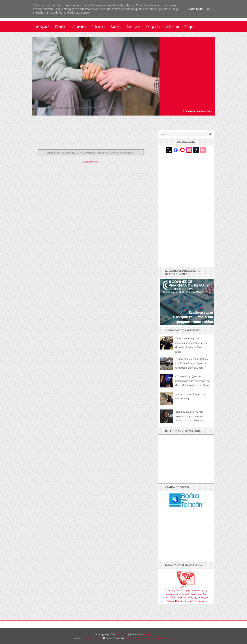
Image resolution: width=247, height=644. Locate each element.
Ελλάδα (60, 27)
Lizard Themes (93, 638)
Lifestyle (78, 27)
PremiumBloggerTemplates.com (156, 638)
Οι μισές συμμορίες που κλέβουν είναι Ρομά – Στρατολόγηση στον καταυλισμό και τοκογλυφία (192, 363)
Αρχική (43, 27)
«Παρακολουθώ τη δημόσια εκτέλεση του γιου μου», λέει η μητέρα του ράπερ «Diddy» (190, 416)
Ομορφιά (153, 27)
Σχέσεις (116, 27)
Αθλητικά (172, 27)
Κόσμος (190, 27)
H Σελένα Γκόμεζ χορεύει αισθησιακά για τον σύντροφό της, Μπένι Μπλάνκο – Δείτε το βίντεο (192, 381)
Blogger (148, 634)
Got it (211, 9)
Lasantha (130, 638)
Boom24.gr (121, 634)
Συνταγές (134, 27)
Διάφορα (99, 27)
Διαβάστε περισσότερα (197, 111)
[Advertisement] (93, 138)
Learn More (195, 9)
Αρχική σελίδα (91, 161)
